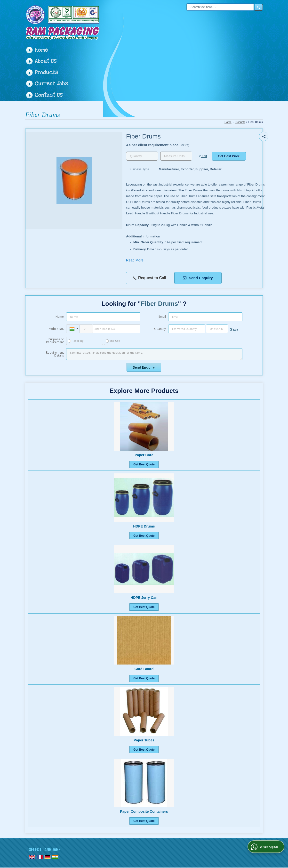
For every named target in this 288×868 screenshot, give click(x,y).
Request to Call (150, 278)
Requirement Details (55, 354)
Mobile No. (56, 329)
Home (41, 50)
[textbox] (176, 156)
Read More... (136, 260)
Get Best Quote (144, 464)
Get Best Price (229, 156)
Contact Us (49, 95)
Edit (202, 156)
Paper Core (144, 455)
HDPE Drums (144, 526)
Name (60, 317)
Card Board (144, 669)
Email (162, 317)
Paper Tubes (144, 740)
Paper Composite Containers (144, 811)
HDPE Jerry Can (144, 598)
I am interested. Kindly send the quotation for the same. (154, 354)
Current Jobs (51, 84)
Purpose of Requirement (55, 341)
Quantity (160, 329)
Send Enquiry (198, 278)
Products (46, 73)
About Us (46, 61)
